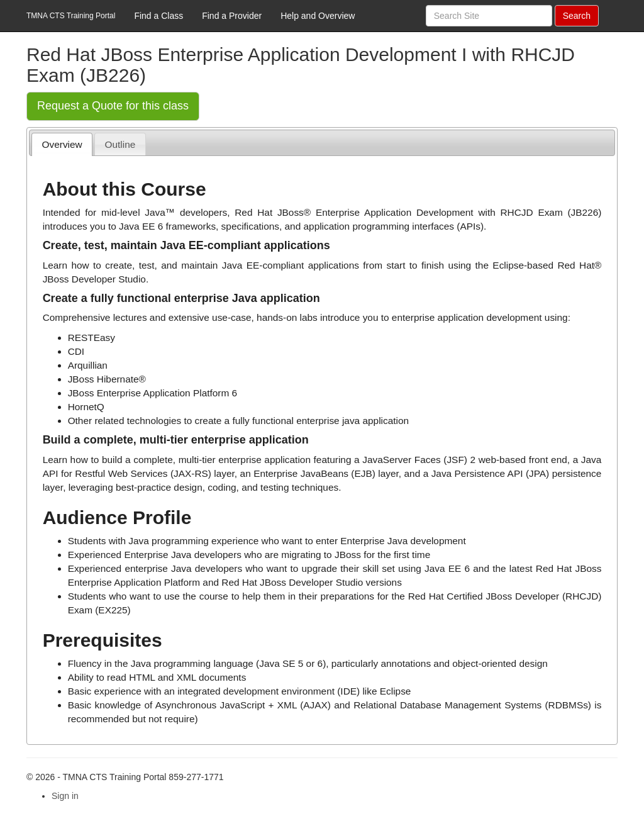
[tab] (62, 144)
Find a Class (158, 16)
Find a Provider (232, 16)
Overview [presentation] (62, 144)
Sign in (65, 796)
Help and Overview (318, 16)
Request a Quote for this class (113, 106)
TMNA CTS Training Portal (71, 16)
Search (577, 16)
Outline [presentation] (120, 144)
